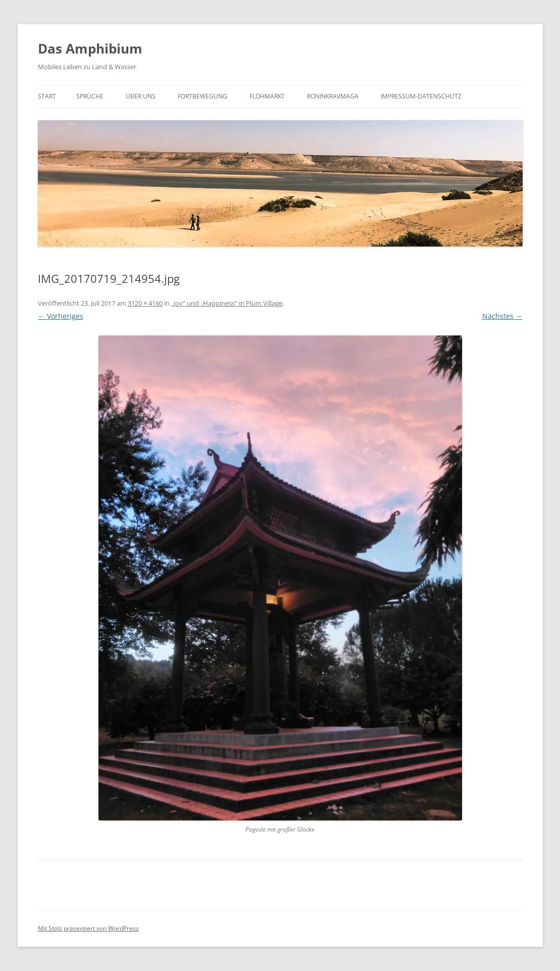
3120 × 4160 (145, 303)
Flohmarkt (267, 96)
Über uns (141, 96)
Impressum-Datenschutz (421, 96)
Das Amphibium (90, 48)
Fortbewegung (202, 96)
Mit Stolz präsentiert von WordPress (88, 928)
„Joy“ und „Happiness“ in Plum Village (227, 303)
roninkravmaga (333, 96)
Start (47, 96)
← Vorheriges (61, 316)
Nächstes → (502, 316)
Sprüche (90, 96)
